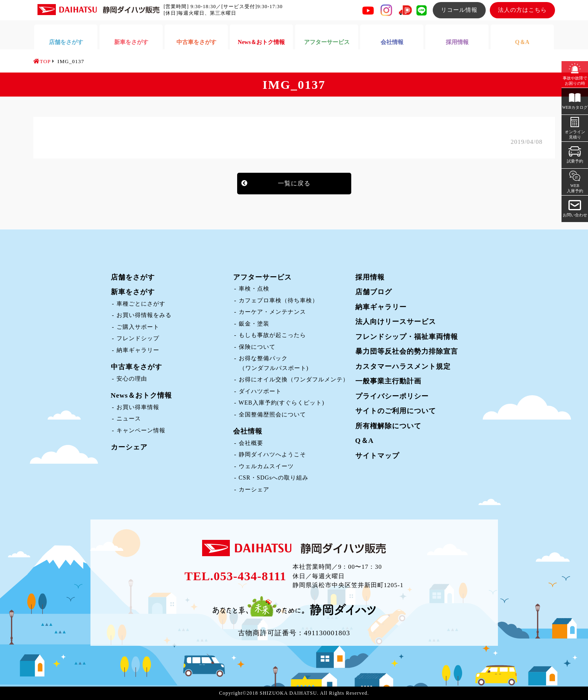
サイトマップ (377, 456)
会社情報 (248, 431)
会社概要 (251, 443)
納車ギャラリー (138, 350)
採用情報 (370, 277)
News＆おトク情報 (142, 395)
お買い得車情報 (138, 407)
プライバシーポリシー (392, 396)
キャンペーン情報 (141, 430)
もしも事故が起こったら (272, 335)
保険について (257, 347)
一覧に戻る (294, 183)
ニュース (129, 419)
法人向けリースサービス (396, 322)
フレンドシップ (138, 338)
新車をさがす (133, 292)
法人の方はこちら (522, 10)
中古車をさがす (137, 367)
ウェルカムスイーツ (266, 466)
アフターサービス (262, 277)
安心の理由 (132, 379)
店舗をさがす (133, 277)
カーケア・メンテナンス (272, 312)
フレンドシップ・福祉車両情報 (407, 337)
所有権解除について (388, 426)
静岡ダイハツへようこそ (272, 455)
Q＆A (365, 441)
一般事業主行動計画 (388, 381)
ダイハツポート (260, 391)
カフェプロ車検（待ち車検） (279, 300)
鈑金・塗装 (254, 324)
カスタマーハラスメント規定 (403, 367)
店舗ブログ (374, 292)
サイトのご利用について (396, 411)
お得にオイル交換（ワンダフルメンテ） (294, 380)
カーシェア (129, 447)
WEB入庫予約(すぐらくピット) (282, 403)
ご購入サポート (138, 327)
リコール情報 (459, 10)
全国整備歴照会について (272, 415)
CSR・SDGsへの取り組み (274, 478)
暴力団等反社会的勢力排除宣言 (407, 351)
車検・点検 (254, 289)
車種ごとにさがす (141, 304)
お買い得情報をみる (144, 315)
